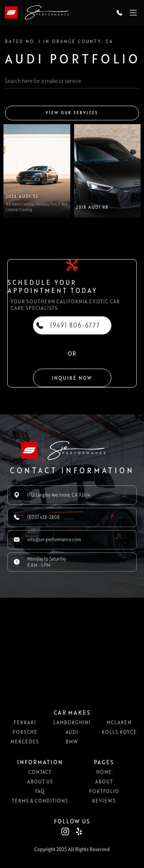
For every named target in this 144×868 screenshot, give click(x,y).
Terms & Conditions (40, 801)
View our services (72, 113)
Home (104, 772)
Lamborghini (72, 722)
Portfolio (104, 791)
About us (40, 782)
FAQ (40, 791)
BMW (72, 742)
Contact (40, 772)
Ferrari (25, 722)
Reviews (104, 801)
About (104, 782)
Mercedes (25, 742)
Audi (72, 732)
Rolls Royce (119, 732)
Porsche (25, 732)
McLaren (119, 722)
